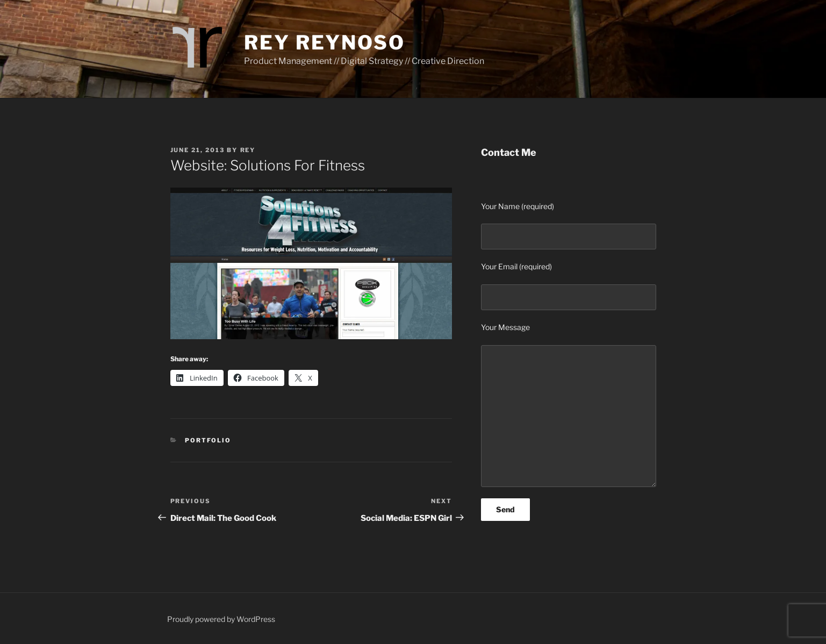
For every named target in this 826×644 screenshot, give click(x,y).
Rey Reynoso (325, 42)
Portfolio (208, 440)
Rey (248, 150)
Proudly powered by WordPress (221, 619)
